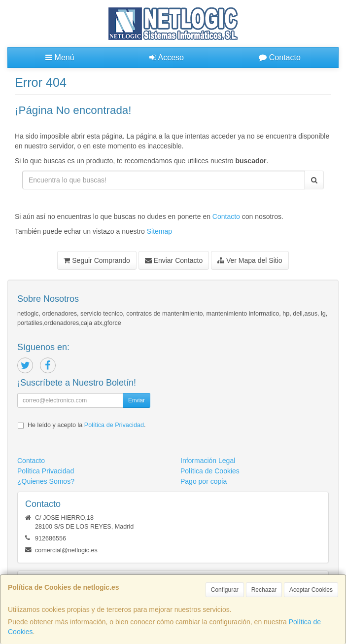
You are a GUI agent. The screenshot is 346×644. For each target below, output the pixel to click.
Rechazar (264, 590)
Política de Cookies (210, 471)
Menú (60, 57)
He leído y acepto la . (86, 425)
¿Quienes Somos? (46, 481)
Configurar (225, 590)
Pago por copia (204, 481)
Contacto (279, 57)
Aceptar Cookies (311, 590)
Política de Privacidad (114, 425)
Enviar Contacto (174, 260)
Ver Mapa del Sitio (250, 260)
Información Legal (208, 461)
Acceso (167, 57)
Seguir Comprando (97, 260)
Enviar (137, 400)
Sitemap (159, 231)
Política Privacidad (46, 471)
